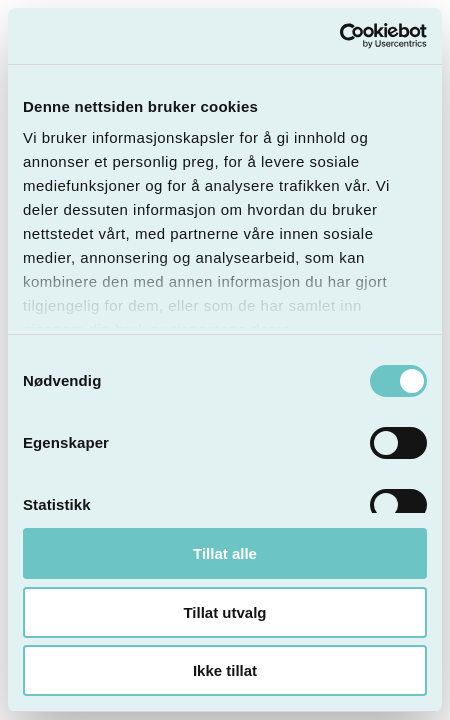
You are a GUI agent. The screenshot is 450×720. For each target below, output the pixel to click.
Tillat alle (225, 553)
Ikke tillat (225, 670)
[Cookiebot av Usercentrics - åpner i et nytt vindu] (339, 36)
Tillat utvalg (224, 612)
